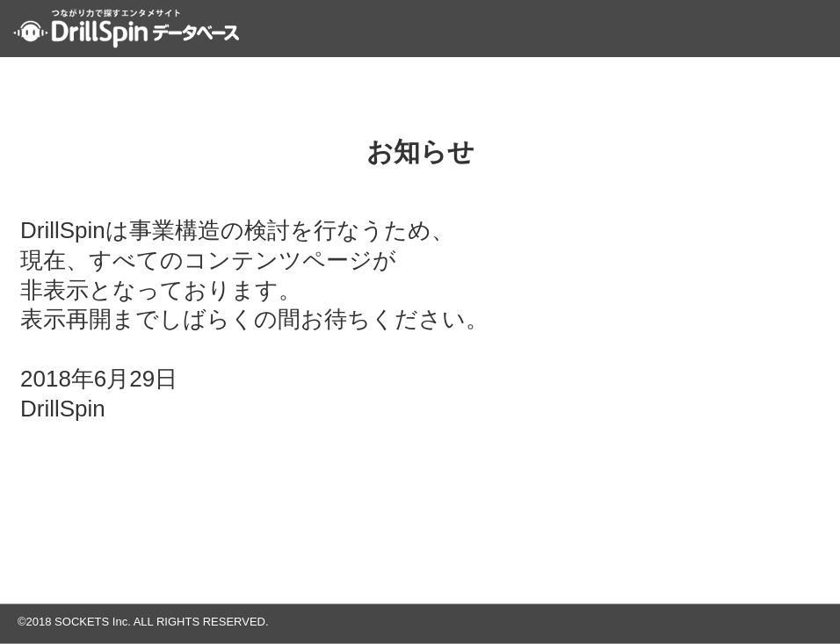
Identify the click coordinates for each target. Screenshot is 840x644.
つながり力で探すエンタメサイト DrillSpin (126, 29)
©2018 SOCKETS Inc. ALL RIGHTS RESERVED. (143, 622)
